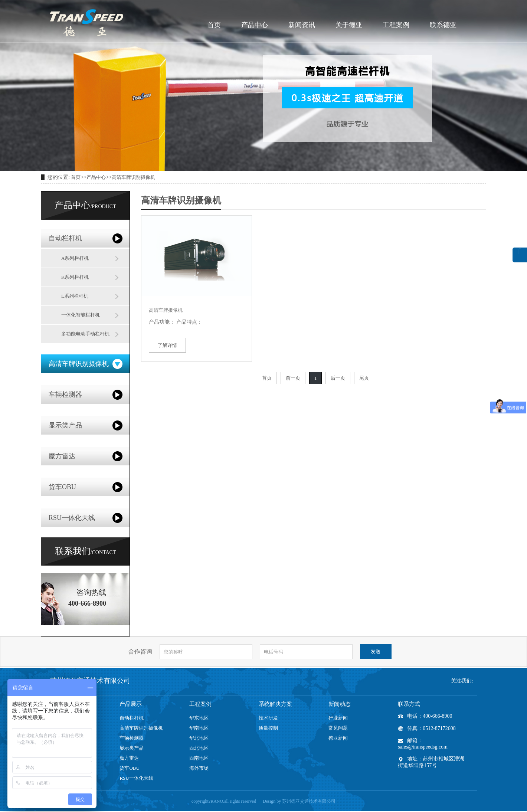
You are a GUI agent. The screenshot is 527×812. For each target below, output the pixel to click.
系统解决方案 (275, 704)
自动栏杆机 (65, 238)
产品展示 (131, 704)
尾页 (364, 378)
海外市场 (199, 768)
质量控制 (268, 728)
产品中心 (255, 25)
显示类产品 (65, 425)
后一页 (338, 378)
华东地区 (199, 718)
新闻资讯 (302, 25)
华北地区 (199, 738)
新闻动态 (340, 704)
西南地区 (199, 758)
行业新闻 (338, 718)
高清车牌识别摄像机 (133, 177)
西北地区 (199, 748)
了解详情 (167, 345)
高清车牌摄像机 (166, 310)
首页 (214, 25)
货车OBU (62, 487)
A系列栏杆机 (75, 258)
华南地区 (199, 728)
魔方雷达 (62, 456)
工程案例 (396, 25)
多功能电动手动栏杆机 (85, 334)
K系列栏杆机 (75, 277)
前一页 (293, 378)
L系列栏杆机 (75, 296)
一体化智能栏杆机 (81, 315)
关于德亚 (349, 25)
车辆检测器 (65, 394)
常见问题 (338, 728)
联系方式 (409, 704)
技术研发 (268, 718)
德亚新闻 (338, 738)
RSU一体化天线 (72, 518)
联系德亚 (443, 25)
